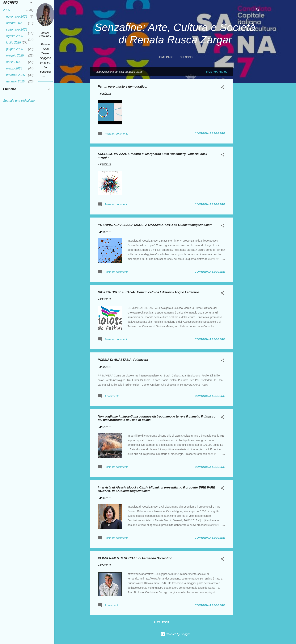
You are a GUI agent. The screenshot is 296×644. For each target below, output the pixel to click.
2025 (6, 10)
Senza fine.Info (45, 35)
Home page (165, 57)
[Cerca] (258, 10)
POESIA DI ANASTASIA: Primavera (123, 360)
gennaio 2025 (15, 81)
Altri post (161, 622)
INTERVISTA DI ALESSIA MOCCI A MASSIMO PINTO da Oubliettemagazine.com (155, 225)
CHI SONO (186, 57)
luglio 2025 (13, 42)
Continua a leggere (210, 133)
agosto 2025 (15, 36)
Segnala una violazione (19, 101)
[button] (223, 88)
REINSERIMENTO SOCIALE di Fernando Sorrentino (135, 558)
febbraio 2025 (15, 75)
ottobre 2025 (15, 23)
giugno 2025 (15, 49)
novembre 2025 (17, 17)
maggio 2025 (15, 55)
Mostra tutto (217, 72)
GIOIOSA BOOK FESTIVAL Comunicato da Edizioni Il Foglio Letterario (148, 292)
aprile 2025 (14, 62)
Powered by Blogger (175, 634)
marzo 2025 (14, 68)
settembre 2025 (17, 29)
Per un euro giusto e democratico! (123, 87)
